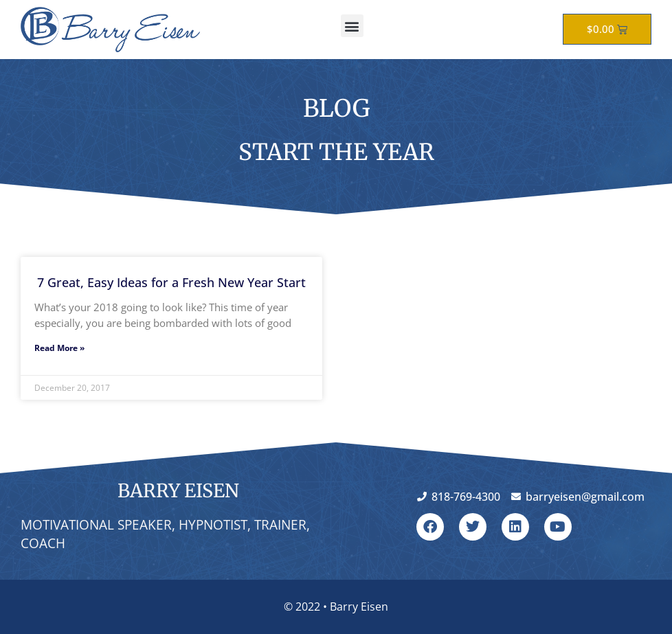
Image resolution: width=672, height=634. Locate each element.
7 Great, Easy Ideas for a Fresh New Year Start (171, 282)
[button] (352, 26)
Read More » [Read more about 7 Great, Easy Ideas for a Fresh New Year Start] (59, 348)
